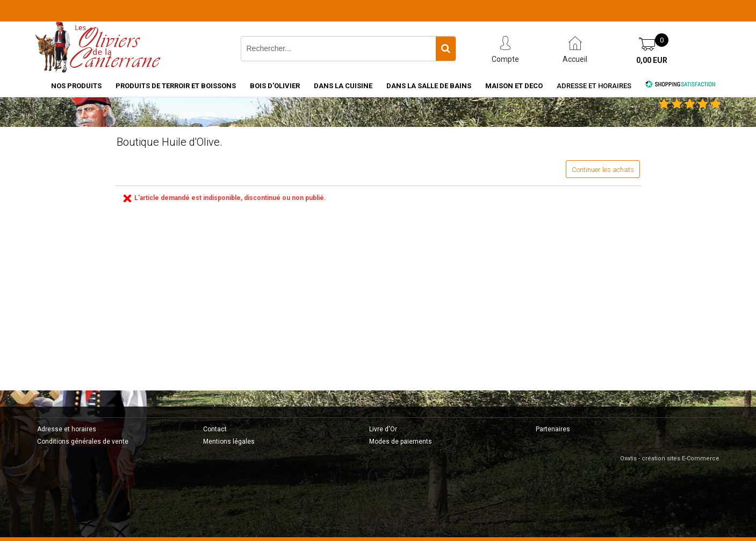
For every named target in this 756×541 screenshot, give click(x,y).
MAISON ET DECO (514, 86)
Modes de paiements (401, 442)
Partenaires (553, 429)
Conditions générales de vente (83, 442)
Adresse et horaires (594, 86)
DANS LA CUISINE (343, 86)
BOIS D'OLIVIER (275, 86)
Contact (215, 429)
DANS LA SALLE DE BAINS (429, 86)
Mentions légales (229, 442)
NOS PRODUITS (76, 86)
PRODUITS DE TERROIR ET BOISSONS (176, 86)
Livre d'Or (383, 429)
